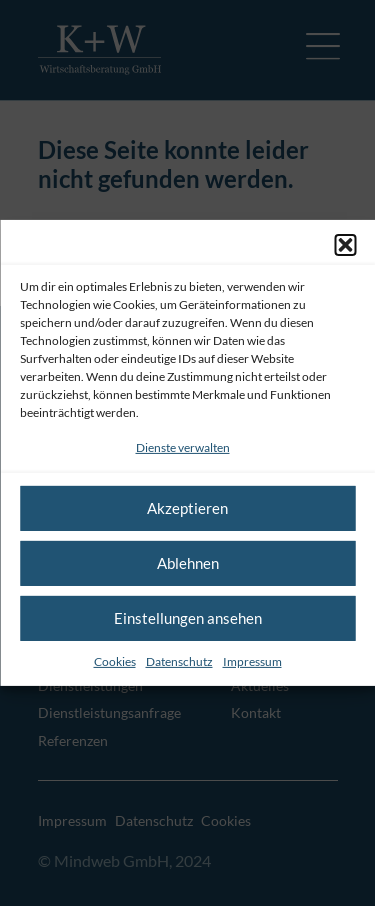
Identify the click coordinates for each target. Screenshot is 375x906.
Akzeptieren (187, 508)
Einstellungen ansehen (188, 618)
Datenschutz (179, 661)
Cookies (115, 661)
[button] (345, 245)
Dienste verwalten (183, 447)
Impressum (252, 661)
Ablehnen (188, 563)
